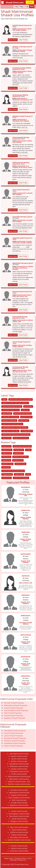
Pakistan (24, 30)
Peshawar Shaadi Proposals (14, 741)
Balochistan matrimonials (19, 779)
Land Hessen (23, 268)
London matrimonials (19, 811)
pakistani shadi (7, 464)
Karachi (23, 561)
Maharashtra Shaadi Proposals (16, 705)
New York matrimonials (19, 827)
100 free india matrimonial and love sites (16, 435)
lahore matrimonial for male (12, 406)
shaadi (28, 450)
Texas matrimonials (19, 830)
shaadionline (19, 450)
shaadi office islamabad (10, 417)
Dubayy (30, 494)
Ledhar (23, 517)
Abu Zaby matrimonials (19, 837)
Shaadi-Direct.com (15, 3)
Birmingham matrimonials (19, 814)
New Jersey (20, 296)
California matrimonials (19, 832)
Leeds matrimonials (19, 819)
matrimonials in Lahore (24, 71)
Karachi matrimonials (19, 756)
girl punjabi (28, 406)
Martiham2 (26, 576)
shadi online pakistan (21, 478)
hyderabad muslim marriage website (15, 428)
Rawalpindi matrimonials (19, 764)
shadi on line (7, 453)
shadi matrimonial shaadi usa (12, 424)
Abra (21, 583)
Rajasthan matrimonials (19, 805)
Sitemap (13, 860)
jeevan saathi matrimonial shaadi (21, 399)
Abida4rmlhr (26, 510)
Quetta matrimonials (19, 769)
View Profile (23, 40)
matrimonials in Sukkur (24, 141)
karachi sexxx (24, 421)
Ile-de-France (23, 167)
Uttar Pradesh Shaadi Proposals (16, 711)
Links (29, 859)
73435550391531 (27, 431)
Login (30, 2)
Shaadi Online (20, 859)
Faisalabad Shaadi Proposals (15, 743)
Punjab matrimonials (19, 803)
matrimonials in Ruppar (24, 50)
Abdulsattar (26, 595)
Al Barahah (22, 494)
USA (31, 100)
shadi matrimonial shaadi (22, 446)
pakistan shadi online (20, 457)
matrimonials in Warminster (20, 99)
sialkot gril (25, 410)
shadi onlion (7, 438)
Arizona (26, 583)
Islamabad (16, 51)
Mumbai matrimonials (19, 790)
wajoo (4, 399)
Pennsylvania (25, 100)
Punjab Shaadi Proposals (13, 716)
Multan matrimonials (19, 761)
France (30, 167)
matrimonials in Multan (24, 345)
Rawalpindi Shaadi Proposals (15, 738)
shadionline (6, 460)
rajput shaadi (7, 413)
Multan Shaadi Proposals (13, 746)
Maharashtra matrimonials (19, 793)
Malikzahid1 (26, 532)
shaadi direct (18, 453)
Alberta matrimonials (19, 848)
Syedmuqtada (26, 554)
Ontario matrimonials (19, 846)
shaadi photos (7, 474)
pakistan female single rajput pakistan (15, 403)
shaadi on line (18, 460)
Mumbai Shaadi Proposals (14, 703)
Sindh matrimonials (19, 774)
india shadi (6, 467)
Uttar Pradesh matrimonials (19, 798)
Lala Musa (23, 623)
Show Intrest (13, 40)
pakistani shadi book (9, 421)
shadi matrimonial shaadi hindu (13, 471)
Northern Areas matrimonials (19, 784)
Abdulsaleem (26, 676)
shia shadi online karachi (22, 413)
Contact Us (22, 860)
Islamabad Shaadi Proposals (15, 731)
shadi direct (6, 457)
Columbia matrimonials (19, 851)
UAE (26, 496)
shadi (28, 474)
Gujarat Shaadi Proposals (13, 708)
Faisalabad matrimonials (19, 771)
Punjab (18, 30)
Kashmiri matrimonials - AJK (19, 782)
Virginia (15, 322)
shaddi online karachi (21, 438)
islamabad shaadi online (11, 410)
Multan (23, 539)
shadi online (6, 446)
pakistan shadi (20, 464)
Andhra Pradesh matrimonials (19, 840)
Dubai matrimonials (19, 835)
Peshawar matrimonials (19, 766)
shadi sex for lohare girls (10, 431)
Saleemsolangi (26, 635)
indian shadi (19, 474)
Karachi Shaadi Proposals (14, 733)
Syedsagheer (26, 487)
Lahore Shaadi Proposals (13, 736)
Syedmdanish (26, 657)
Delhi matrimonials (19, 800)
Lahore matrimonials (19, 759)
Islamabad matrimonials (19, 754)
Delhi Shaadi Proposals (13, 713)
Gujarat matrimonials (19, 795)
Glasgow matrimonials (19, 821)
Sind (21, 121)
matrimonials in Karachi (25, 193)
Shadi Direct (9, 859)
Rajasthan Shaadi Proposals (15, 718)
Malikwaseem (26, 616)
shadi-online (7, 478)
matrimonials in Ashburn (25, 320)
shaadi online (7, 450)
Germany (15, 269)
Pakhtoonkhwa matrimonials (19, 777)
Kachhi (24, 683)
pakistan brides (26, 417)
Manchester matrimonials (19, 816)
